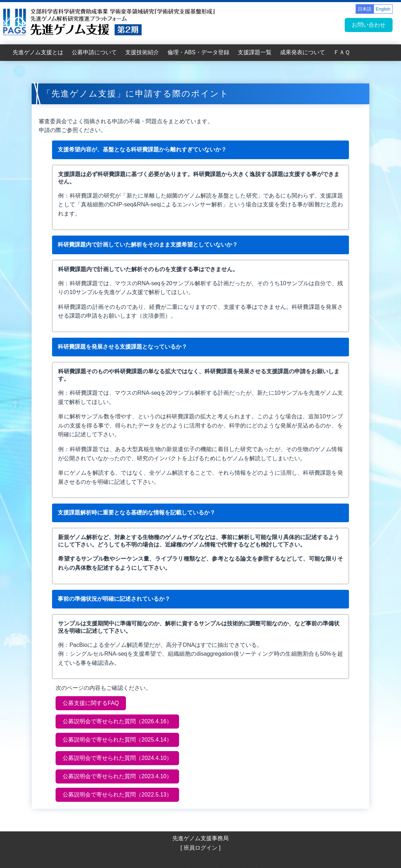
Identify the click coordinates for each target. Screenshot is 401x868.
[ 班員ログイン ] (200, 848)
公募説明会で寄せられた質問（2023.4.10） (117, 776)
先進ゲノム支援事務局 (200, 838)
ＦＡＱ (342, 52)
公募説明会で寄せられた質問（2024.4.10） (117, 758)
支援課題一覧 (255, 52)
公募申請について (94, 52)
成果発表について (303, 52)
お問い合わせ (369, 25)
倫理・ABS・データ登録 (198, 52)
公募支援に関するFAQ (91, 703)
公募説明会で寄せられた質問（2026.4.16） (117, 721)
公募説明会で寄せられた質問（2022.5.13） (117, 795)
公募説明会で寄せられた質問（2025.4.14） (117, 740)
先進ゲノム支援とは (38, 52)
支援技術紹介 (142, 52)
